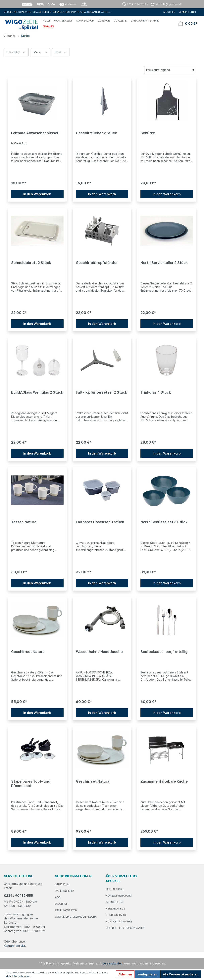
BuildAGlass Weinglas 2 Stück (37, 392)
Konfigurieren (147, 974)
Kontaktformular (15, 946)
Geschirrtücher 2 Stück (96, 133)
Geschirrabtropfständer (97, 263)
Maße (41, 52)
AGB (58, 897)
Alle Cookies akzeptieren (181, 974)
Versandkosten (113, 963)
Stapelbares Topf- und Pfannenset (31, 784)
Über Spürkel (115, 889)
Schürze (148, 133)
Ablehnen (125, 974)
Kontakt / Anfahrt (119, 921)
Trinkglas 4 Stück (156, 392)
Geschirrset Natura (28, 652)
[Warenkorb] (188, 24)
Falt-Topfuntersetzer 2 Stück (102, 392)
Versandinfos (116, 908)
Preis (61, 52)
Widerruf (61, 904)
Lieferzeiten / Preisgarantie (125, 928)
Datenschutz (64, 891)
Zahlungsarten (66, 910)
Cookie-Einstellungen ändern (76, 917)
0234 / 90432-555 (18, 896)
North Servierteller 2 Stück (164, 263)
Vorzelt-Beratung (119, 896)
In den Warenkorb (37, 194)
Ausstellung (115, 902)
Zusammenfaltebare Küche (164, 781)
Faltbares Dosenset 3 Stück (100, 522)
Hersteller (16, 52)
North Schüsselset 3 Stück (164, 522)
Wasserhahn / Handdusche (99, 652)
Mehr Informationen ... (18, 976)
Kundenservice (116, 915)
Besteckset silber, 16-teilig (164, 652)
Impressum (62, 884)
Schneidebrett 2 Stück (31, 263)
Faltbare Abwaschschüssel (35, 133)
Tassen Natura (24, 522)
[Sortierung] (170, 70)
